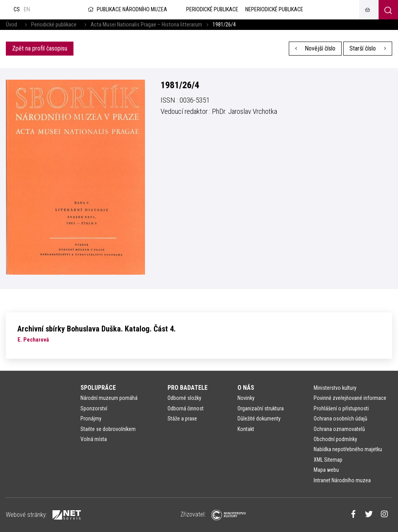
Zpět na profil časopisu (40, 48)
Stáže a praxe (182, 419)
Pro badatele (188, 388)
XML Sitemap (328, 460)
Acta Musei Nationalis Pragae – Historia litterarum (146, 25)
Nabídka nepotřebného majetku (348, 449)
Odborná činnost (186, 408)
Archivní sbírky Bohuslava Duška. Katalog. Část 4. (97, 329)
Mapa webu (326, 470)
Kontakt (246, 429)
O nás (246, 388)
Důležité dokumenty (259, 419)
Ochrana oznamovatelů (339, 429)
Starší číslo (368, 48)
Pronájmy (91, 419)
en (27, 10)
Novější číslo (315, 48)
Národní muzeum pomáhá (109, 398)
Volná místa (94, 439)
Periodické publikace (54, 25)
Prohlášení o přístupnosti (341, 408)
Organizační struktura (261, 408)
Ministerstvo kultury (335, 388)
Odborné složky (184, 398)
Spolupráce (98, 388)
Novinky (246, 398)
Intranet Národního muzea (342, 480)
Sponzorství (94, 408)
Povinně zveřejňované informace (350, 398)
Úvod (11, 25)
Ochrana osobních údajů (340, 419)
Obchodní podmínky (335, 439)
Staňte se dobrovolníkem (108, 429)
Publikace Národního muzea (127, 10)
